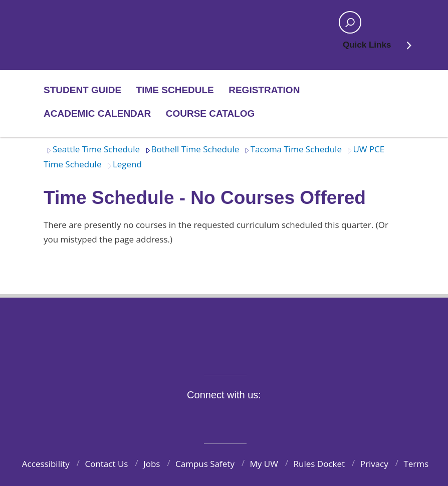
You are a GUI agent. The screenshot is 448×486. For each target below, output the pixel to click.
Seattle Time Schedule (92, 149)
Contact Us (106, 464)
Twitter (195, 418)
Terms (416, 464)
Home (77, 23)
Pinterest (289, 418)
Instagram (218, 418)
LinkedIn (265, 418)
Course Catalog (210, 113)
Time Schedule (175, 90)
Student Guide (82, 90)
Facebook (172, 418)
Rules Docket (319, 464)
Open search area (347, 26)
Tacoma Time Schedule (292, 149)
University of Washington (224, 330)
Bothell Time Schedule (191, 149)
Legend (123, 164)
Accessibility (46, 464)
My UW (264, 464)
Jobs (152, 464)
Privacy (374, 464)
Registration (264, 90)
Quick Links (378, 48)
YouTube (242, 418)
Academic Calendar (97, 113)
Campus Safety (205, 464)
